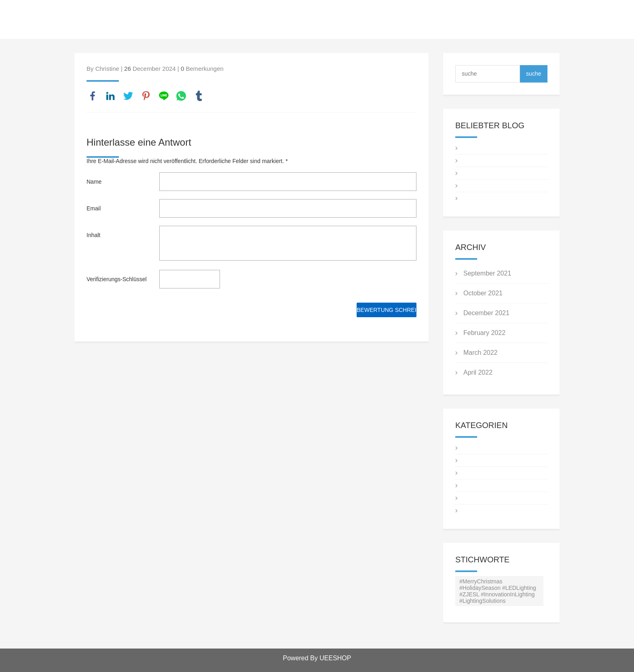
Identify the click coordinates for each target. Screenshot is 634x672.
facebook (93, 96)
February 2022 (484, 333)
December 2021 (486, 313)
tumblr (199, 96)
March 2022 (481, 353)
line (164, 96)
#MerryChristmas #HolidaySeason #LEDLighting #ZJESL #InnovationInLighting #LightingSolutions (498, 591)
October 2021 (483, 293)
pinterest (146, 96)
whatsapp (181, 96)
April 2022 (478, 372)
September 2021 (487, 273)
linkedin (110, 96)
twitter (128, 96)
